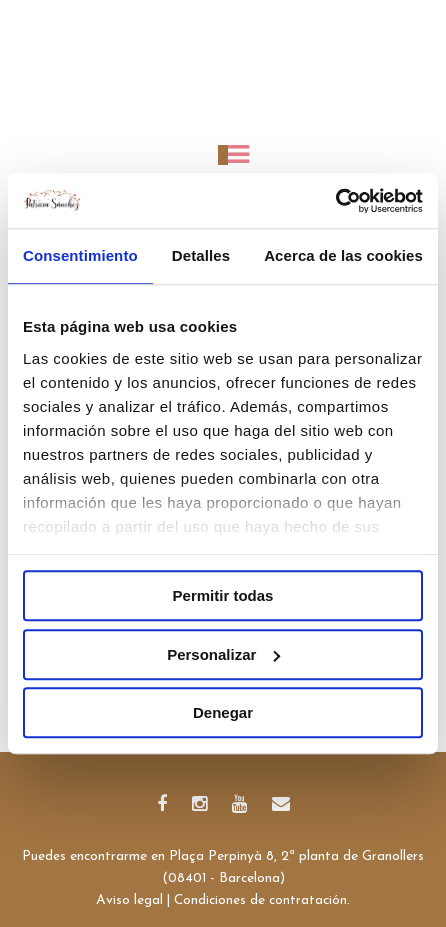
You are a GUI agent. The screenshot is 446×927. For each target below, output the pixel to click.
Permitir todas (223, 595)
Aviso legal (129, 900)
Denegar (223, 712)
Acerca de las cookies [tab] (343, 255)
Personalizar (223, 654)
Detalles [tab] (201, 255)
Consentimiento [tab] (80, 255)
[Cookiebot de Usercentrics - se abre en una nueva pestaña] (335, 201)
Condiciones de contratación (260, 900)
